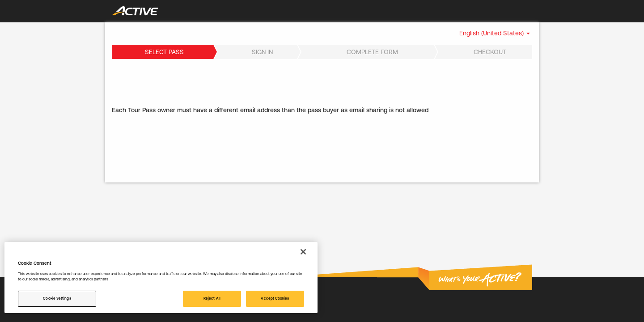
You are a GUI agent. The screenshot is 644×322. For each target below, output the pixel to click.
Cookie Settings (57, 298)
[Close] (303, 252)
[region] (161, 278)
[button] (495, 33)
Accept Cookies (275, 298)
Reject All (212, 298)
